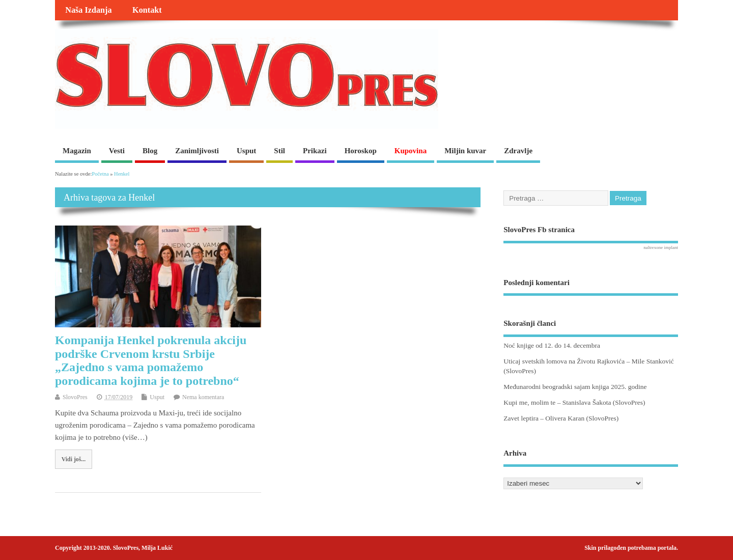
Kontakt (147, 10)
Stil (279, 151)
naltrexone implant (661, 247)
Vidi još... (74, 459)
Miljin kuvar (465, 151)
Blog (150, 151)
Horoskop (361, 151)
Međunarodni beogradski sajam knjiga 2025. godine (575, 387)
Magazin (77, 151)
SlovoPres (75, 397)
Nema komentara (203, 397)
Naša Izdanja (88, 10)
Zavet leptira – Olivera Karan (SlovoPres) (561, 418)
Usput (246, 151)
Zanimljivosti (197, 151)
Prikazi (315, 151)
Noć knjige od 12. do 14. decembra (552, 345)
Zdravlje (518, 151)
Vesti (117, 151)
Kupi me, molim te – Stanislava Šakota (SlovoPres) (574, 402)
